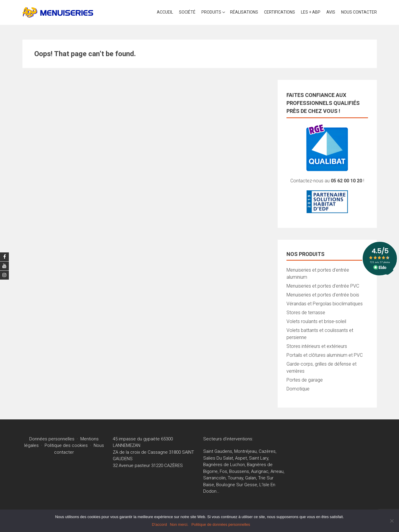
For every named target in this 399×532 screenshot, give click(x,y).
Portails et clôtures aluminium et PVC (325, 355)
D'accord (159, 524)
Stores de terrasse (306, 313)
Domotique (298, 389)
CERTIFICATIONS (280, 12)
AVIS (331, 12)
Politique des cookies (66, 445)
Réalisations (244, 12)
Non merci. (179, 524)
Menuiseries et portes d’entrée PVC (323, 286)
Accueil (165, 12)
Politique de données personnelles (221, 524)
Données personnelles (52, 439)
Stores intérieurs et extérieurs (317, 346)
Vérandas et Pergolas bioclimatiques (325, 304)
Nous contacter (359, 12)
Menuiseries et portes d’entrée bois (323, 295)
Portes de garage (305, 380)
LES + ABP (311, 12)
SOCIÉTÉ (187, 12)
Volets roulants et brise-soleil (316, 321)
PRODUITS (211, 12)
